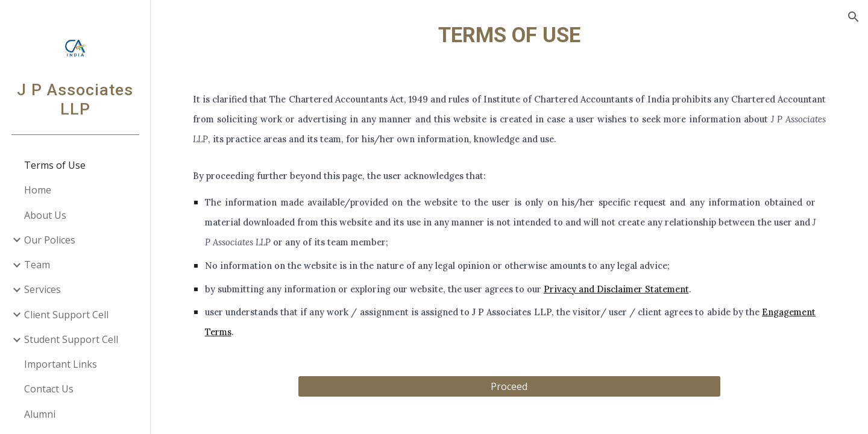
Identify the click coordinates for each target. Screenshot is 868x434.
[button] (854, 17)
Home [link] (38, 190)
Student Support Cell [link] (71, 339)
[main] (510, 35)
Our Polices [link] (50, 240)
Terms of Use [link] (55, 165)
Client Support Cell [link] (66, 315)
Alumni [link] (40, 414)
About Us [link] (45, 215)
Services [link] (42, 289)
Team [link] (37, 265)
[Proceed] (509, 386)
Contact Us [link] (49, 389)
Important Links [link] (61, 364)
